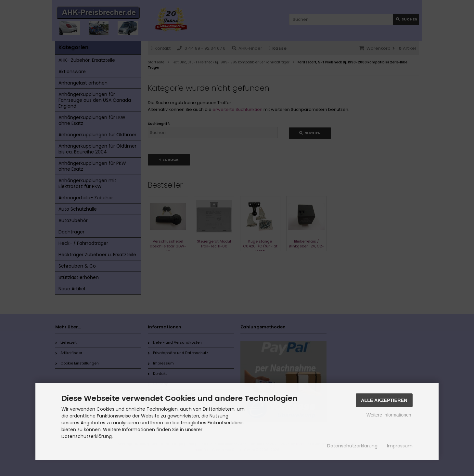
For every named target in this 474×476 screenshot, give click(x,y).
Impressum (400, 446)
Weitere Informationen (389, 415)
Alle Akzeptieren (384, 400)
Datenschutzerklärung (352, 446)
